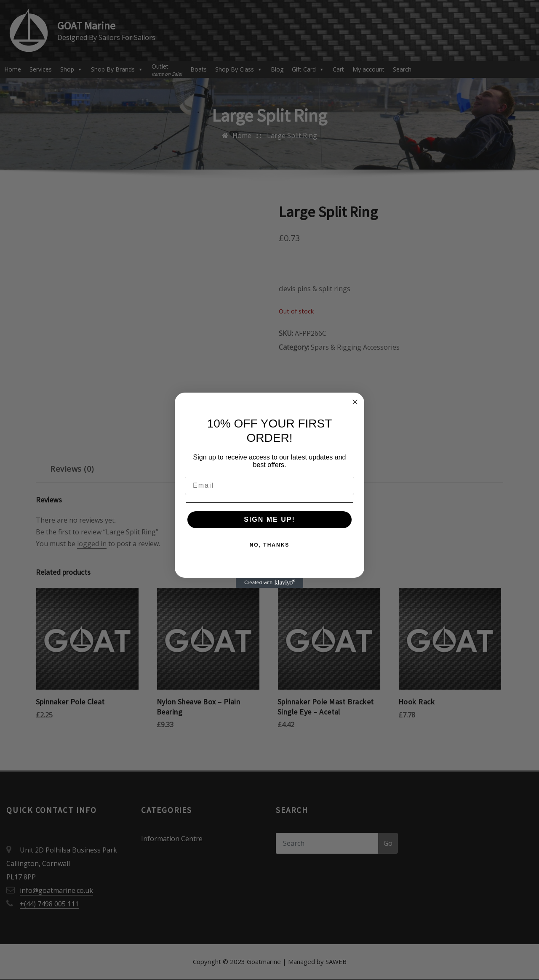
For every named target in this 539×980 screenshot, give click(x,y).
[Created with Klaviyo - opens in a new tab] (269, 583)
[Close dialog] (355, 402)
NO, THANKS (270, 545)
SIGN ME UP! (269, 519)
